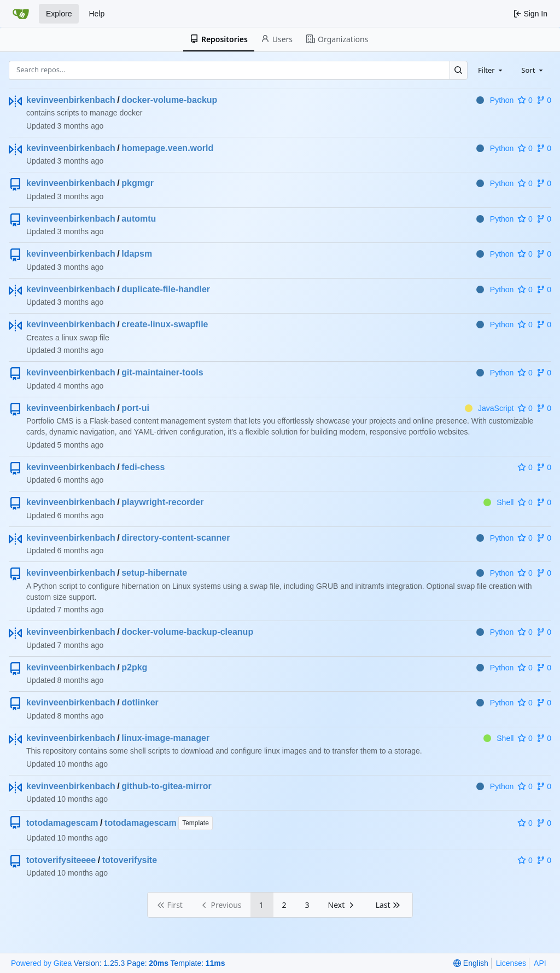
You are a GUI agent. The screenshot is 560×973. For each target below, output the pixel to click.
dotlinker (140, 702)
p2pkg (134, 667)
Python (495, 100)
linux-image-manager (165, 738)
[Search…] (459, 70)
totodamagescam (62, 823)
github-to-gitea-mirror (166, 786)
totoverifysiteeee (61, 860)
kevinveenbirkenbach (71, 100)
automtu (139, 219)
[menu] (471, 963)
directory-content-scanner (176, 538)
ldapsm (137, 254)
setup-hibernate (154, 573)
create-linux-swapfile (165, 324)
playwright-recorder (162, 502)
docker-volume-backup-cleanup (187, 632)
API (540, 963)
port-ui (135, 408)
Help (97, 14)
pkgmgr (138, 183)
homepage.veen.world (167, 148)
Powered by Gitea (41, 963)
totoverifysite (130, 860)
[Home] (21, 14)
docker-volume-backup (169, 100)
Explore (59, 14)
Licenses (511, 963)
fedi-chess (143, 467)
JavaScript (489, 408)
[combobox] (491, 70)
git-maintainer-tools (162, 372)
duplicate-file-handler (166, 289)
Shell (499, 502)
